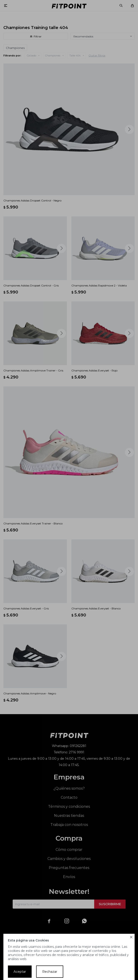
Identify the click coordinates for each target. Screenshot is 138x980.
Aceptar (20, 972)
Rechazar (50, 972)
